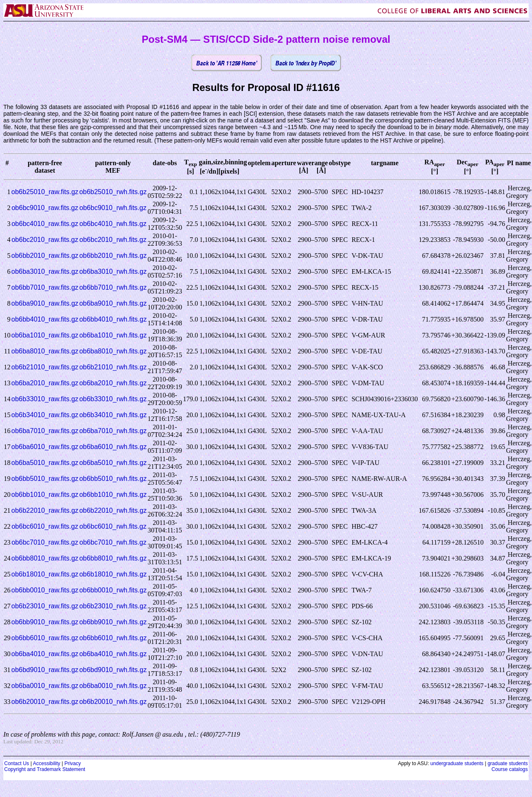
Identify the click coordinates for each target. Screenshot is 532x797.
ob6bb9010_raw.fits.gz (45, 622)
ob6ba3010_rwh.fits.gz (113, 271)
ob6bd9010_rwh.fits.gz (113, 670)
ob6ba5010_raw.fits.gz (45, 463)
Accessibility (46, 763)
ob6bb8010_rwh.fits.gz (113, 558)
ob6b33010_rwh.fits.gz (113, 399)
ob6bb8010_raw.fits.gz (45, 558)
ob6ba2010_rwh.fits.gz (113, 383)
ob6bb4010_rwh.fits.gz (113, 319)
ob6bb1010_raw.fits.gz (45, 495)
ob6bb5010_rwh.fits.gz (113, 479)
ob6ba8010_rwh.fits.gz (113, 351)
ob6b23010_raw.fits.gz (45, 606)
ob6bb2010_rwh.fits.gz (113, 256)
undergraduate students (457, 763)
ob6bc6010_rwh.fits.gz (113, 526)
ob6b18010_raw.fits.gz (45, 574)
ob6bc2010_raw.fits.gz (45, 240)
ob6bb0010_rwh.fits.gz (113, 590)
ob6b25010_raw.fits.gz (45, 192)
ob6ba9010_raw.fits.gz (45, 303)
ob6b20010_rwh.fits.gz (113, 702)
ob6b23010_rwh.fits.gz (113, 606)
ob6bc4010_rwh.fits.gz (113, 224)
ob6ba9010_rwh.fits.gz (113, 303)
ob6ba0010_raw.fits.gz (45, 686)
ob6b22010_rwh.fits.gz (113, 510)
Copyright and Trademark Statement (45, 769)
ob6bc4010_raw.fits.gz (45, 224)
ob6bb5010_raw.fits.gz (45, 479)
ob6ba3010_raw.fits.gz (45, 271)
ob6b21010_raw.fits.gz (45, 367)
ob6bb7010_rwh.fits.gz (113, 287)
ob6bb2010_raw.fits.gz (45, 256)
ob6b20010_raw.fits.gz (45, 702)
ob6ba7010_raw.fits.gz (45, 431)
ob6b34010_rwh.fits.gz (113, 415)
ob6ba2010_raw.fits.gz (45, 383)
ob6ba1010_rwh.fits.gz (113, 335)
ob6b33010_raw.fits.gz (45, 399)
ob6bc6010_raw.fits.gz (45, 526)
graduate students (508, 763)
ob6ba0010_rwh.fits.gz (113, 686)
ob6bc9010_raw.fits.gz (45, 208)
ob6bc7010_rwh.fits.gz (113, 542)
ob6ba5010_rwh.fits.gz (113, 463)
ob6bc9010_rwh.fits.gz (113, 208)
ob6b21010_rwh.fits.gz (113, 367)
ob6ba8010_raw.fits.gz (45, 351)
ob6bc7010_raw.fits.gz (45, 542)
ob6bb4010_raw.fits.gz (45, 319)
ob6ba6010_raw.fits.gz (45, 447)
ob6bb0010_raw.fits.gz (45, 590)
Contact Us (17, 763)
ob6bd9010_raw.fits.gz (45, 670)
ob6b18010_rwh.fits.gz (113, 574)
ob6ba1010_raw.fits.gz (45, 335)
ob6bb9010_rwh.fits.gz (113, 622)
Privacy (73, 763)
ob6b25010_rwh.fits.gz (113, 192)
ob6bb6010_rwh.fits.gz (113, 638)
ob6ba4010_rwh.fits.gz (113, 654)
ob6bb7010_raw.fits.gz (45, 287)
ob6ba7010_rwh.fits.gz (113, 431)
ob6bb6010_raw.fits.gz (45, 638)
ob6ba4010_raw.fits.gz (45, 654)
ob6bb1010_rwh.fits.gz (113, 495)
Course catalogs (510, 769)
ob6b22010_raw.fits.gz (45, 510)
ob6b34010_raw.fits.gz (45, 415)
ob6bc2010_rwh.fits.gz (113, 240)
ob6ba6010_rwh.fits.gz (113, 447)
